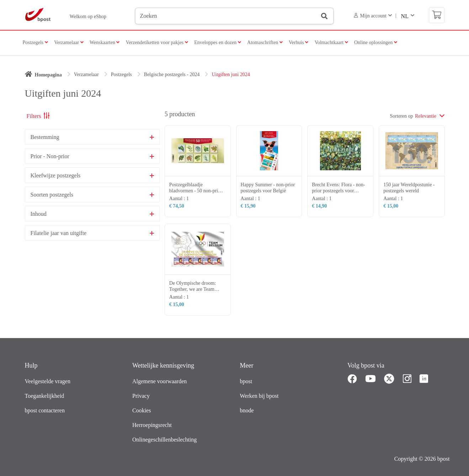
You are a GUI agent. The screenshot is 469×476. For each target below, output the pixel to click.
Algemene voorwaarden (159, 381)
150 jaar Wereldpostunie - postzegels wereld (409, 188)
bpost (246, 381)
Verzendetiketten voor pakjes (157, 42)
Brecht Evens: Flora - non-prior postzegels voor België (338, 191)
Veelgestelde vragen (48, 381)
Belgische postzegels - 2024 (172, 74)
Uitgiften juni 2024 (231, 74)
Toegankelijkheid (45, 396)
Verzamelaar (69, 42)
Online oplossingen (376, 42)
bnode (247, 410)
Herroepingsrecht (152, 425)
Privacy (141, 396)
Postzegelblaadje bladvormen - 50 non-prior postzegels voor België (196, 191)
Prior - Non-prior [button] (50, 156)
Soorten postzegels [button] (52, 195)
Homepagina (48, 75)
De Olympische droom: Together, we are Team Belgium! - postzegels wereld (193, 292)
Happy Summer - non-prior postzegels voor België (268, 188)
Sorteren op (402, 116)
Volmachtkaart (331, 42)
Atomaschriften (265, 42)
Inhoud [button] (39, 214)
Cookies (142, 410)
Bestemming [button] (45, 137)
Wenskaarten (105, 42)
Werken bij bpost (259, 396)
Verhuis (299, 42)
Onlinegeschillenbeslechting (164, 440)
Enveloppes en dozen (217, 42)
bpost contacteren (45, 410)
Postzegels (35, 42)
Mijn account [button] (370, 16)
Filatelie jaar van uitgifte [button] (59, 233)
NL (405, 16)
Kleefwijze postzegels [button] (56, 176)
